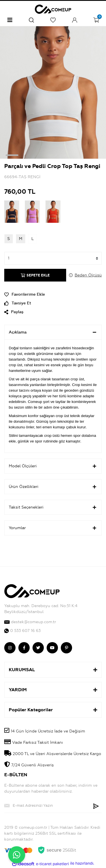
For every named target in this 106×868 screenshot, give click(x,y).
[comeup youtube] (52, 648)
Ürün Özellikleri (53, 487)
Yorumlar (53, 528)
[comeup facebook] (24, 648)
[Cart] (96, 20)
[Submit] (96, 806)
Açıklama (53, 332)
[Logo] (53, 8)
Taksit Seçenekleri (53, 507)
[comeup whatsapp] (53, 631)
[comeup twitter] (38, 648)
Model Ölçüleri (53, 466)
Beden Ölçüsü (88, 275)
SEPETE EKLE (35, 275)
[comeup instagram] (10, 648)
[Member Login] (75, 20)
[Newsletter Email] (47, 806)
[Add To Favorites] (53, 294)
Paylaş (14, 312)
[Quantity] (53, 258)
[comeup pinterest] (66, 648)
